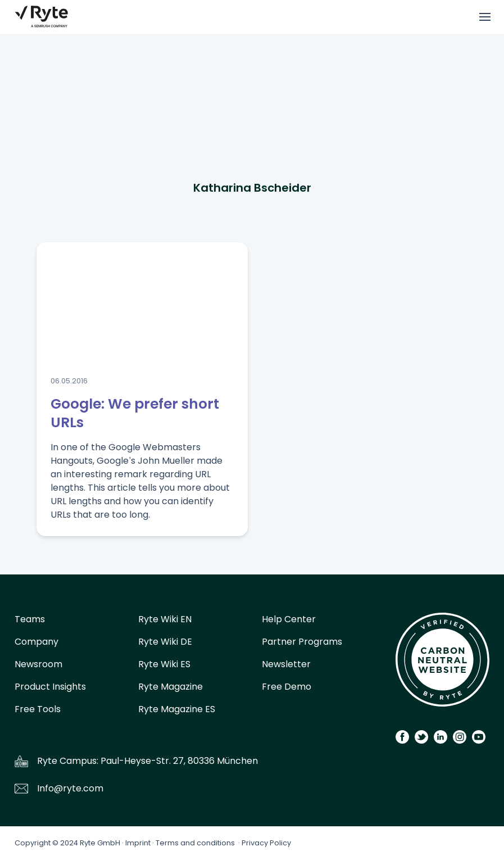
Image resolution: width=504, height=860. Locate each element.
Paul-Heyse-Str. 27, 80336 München (179, 761)
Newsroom (38, 664)
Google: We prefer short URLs (135, 413)
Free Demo (287, 687)
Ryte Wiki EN (165, 619)
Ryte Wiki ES (164, 664)
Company (37, 642)
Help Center (289, 619)
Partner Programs (302, 642)
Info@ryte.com (70, 788)
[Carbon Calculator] (442, 664)
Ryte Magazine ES (177, 709)
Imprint (138, 843)
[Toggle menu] (485, 17)
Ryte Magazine (171, 687)
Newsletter (286, 664)
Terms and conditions (195, 843)
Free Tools (38, 709)
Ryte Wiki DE (165, 642)
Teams (30, 619)
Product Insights (50, 687)
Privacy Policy (266, 843)
